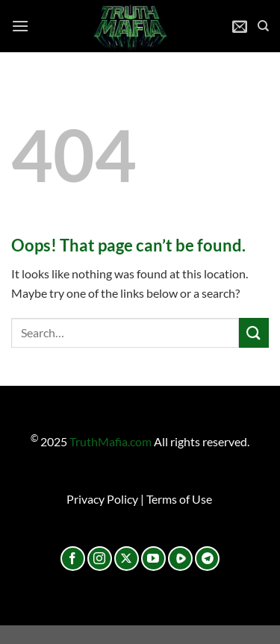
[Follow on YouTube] (153, 559)
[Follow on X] (127, 559)
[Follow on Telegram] (207, 559)
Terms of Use (179, 499)
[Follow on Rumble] (180, 559)
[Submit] (254, 332)
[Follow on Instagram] (100, 559)
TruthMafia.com (111, 441)
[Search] (263, 26)
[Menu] (20, 26)
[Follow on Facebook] (73, 559)
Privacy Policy (102, 499)
